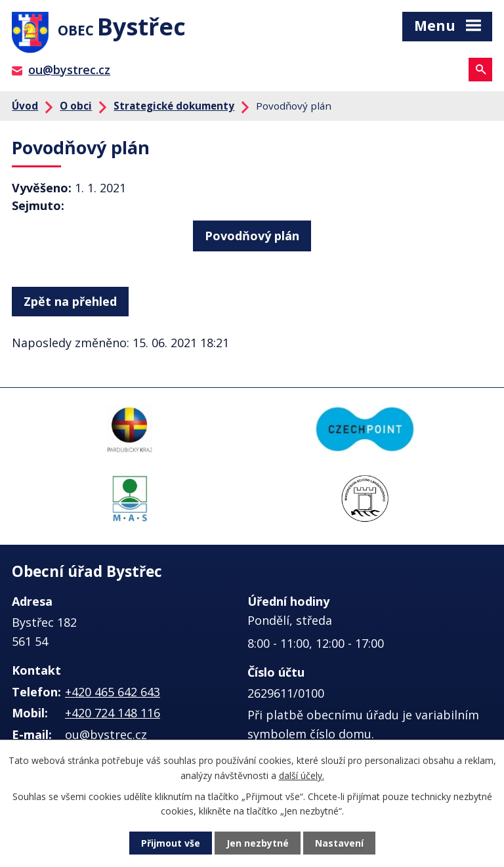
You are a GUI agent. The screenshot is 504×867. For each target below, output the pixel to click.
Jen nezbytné (258, 843)
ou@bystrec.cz (69, 70)
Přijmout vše (171, 843)
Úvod (25, 106)
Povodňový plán (252, 236)
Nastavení (339, 843)
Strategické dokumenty (174, 106)
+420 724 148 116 (113, 713)
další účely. (302, 775)
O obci (76, 106)
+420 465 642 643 (113, 692)
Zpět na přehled (70, 301)
